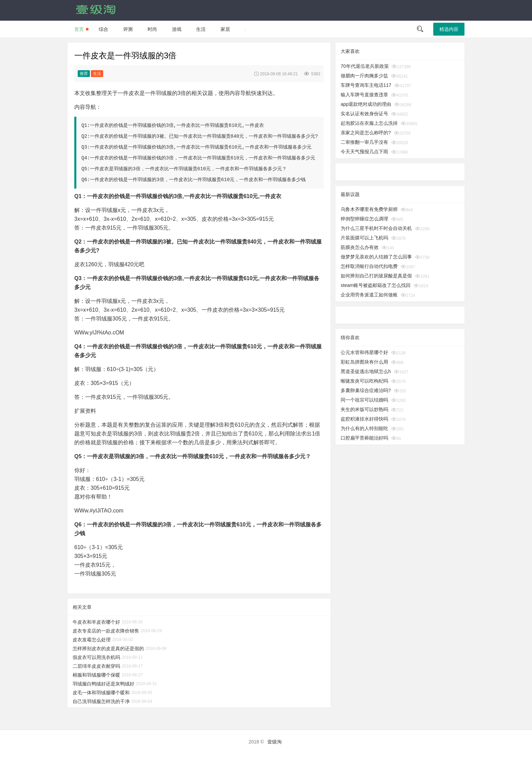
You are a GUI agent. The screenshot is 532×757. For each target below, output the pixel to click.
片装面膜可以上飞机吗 (364, 238)
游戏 (177, 29)
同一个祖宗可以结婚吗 (364, 400)
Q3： (81, 278)
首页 (79, 29)
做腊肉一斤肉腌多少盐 (364, 76)
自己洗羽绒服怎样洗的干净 (101, 701)
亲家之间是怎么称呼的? (366, 133)
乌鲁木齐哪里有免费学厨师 (369, 209)
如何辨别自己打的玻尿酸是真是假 (376, 276)
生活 (201, 29)
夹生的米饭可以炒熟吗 (364, 409)
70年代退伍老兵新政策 (365, 66)
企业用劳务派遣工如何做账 (369, 295)
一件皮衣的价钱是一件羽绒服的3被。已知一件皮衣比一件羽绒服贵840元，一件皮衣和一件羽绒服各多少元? (204, 136)
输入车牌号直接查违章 (364, 95)
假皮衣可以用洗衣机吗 (96, 657)
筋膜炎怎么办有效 (360, 247)
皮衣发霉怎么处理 (92, 640)
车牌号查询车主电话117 (366, 85)
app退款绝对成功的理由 (366, 104)
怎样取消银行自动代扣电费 (369, 266)
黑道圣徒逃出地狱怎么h (366, 371)
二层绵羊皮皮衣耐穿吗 (96, 666)
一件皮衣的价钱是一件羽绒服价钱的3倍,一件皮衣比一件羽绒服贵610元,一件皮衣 (177, 125)
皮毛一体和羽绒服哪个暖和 (101, 693)
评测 (128, 29)
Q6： (81, 525)
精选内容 (449, 29)
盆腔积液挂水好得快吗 (364, 419)
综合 (103, 29)
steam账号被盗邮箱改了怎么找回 (376, 285)
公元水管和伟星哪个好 (364, 352)
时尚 (152, 29)
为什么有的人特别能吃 (364, 428)
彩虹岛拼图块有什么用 (364, 362)
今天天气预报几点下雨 (364, 152)
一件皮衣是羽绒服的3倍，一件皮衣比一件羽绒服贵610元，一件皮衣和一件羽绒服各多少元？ (188, 169)
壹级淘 (274, 742)
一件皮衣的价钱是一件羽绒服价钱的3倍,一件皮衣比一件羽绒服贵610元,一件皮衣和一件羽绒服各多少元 (201, 147)
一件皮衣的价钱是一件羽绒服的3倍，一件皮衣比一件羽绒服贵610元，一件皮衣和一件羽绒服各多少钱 (198, 180)
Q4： (81, 346)
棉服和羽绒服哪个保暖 (96, 675)
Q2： (81, 242)
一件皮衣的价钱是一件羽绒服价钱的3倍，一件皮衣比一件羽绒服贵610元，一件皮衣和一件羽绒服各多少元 (203, 158)
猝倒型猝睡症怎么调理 (364, 219)
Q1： (81, 196)
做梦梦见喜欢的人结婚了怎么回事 (376, 257)
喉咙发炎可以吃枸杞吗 (364, 381)
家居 (225, 29)
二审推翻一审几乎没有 (364, 142)
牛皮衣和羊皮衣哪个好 (96, 622)
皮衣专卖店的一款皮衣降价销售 (106, 631)
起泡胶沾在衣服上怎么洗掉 (369, 123)
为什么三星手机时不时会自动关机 (376, 228)
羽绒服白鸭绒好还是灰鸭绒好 (103, 684)
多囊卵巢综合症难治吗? (366, 390)
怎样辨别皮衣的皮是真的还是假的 (108, 648)
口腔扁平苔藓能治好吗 (364, 438)
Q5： (81, 456)
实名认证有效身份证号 (364, 114)
